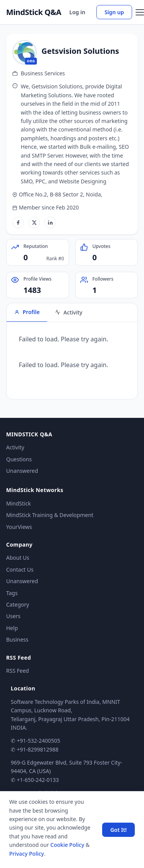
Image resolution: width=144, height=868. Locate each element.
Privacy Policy (26, 854)
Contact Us (20, 570)
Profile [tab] (27, 312)
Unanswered (22, 471)
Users (13, 616)
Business (17, 639)
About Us (18, 558)
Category (18, 604)
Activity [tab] (69, 312)
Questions (19, 459)
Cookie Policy (67, 845)
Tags (12, 593)
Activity (15, 447)
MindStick (18, 503)
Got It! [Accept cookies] (118, 830)
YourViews (19, 527)
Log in (78, 12)
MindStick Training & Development (50, 515)
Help (12, 628)
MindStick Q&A (34, 12)
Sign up (114, 12)
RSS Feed (17, 671)
